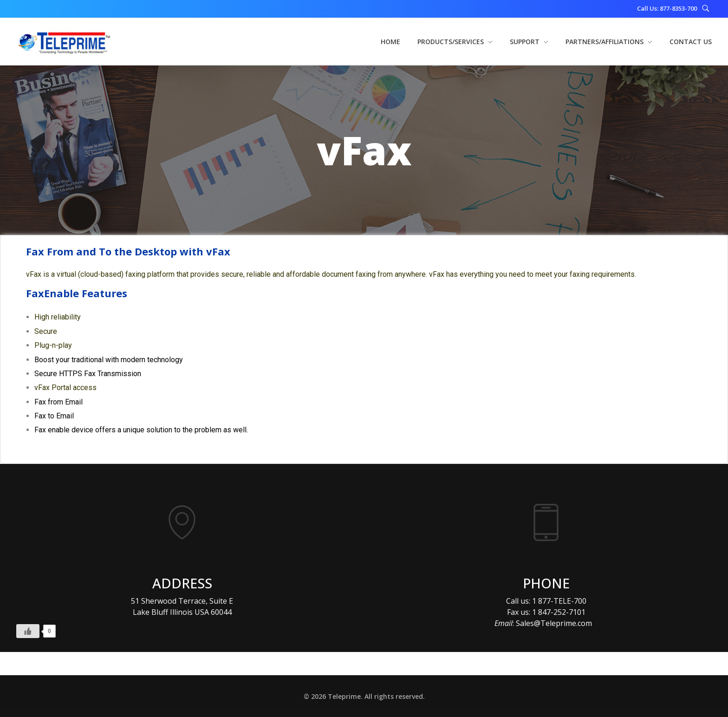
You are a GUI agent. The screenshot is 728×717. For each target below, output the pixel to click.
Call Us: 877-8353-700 (667, 8)
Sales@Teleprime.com (554, 623)
